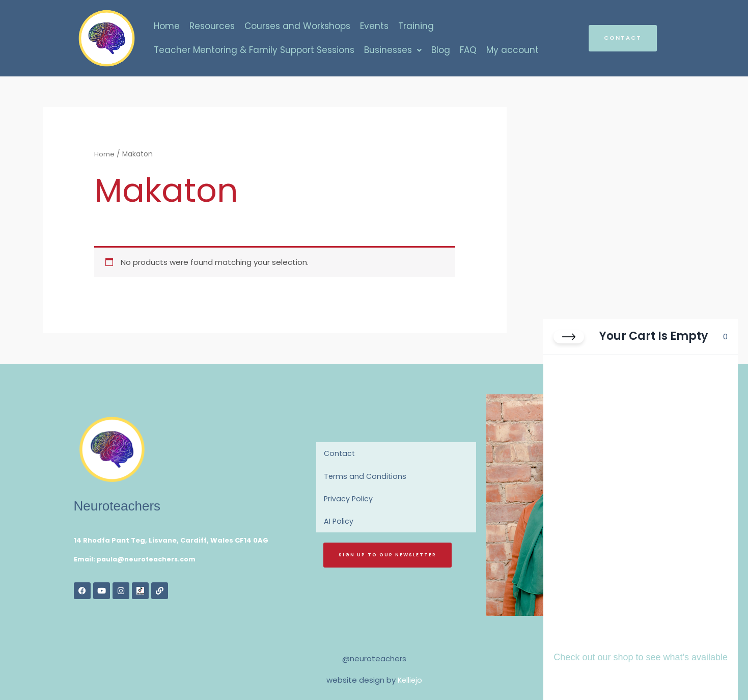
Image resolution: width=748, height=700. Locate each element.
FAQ (468, 50)
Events (374, 25)
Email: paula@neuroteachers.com (137, 559)
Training (416, 25)
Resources (212, 25)
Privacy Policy (349, 499)
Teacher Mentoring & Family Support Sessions (254, 50)
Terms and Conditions (366, 476)
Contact (340, 453)
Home (167, 25)
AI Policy (339, 522)
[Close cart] (569, 342)
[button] (393, 51)
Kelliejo (410, 680)
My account (512, 50)
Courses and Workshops (297, 25)
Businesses (393, 50)
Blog (441, 50)
